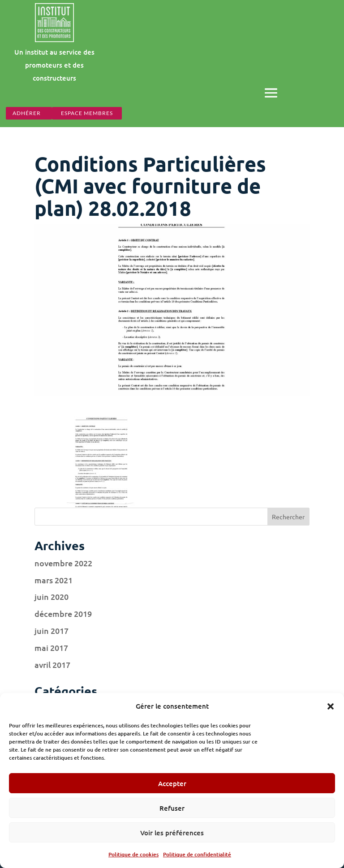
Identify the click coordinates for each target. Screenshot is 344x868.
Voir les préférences (172, 833)
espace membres (87, 113)
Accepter (172, 783)
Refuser (172, 808)
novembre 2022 (63, 563)
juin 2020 (52, 596)
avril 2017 (52, 665)
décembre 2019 (63, 614)
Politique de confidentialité (197, 854)
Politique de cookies (133, 854)
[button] (331, 706)
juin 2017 (52, 631)
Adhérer (27, 113)
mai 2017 (51, 648)
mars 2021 (54, 580)
